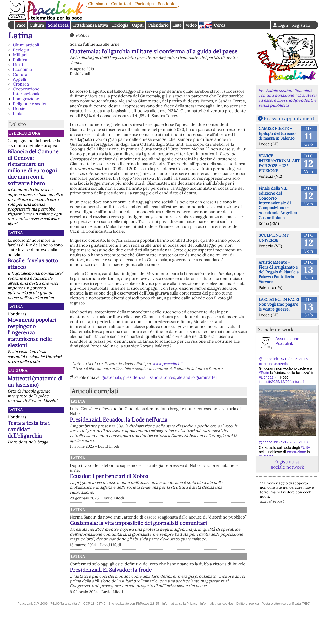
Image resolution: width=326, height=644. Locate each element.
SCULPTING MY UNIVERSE (274, 238)
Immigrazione (26, 99)
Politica (20, 60)
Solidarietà (58, 25)
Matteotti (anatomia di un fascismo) (35, 382)
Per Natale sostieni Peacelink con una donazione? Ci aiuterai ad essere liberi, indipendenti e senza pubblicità (287, 98)
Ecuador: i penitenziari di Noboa (162, 488)
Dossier (20, 108)
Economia (22, 69)
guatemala (111, 377)
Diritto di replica (248, 641)
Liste (177, 25)
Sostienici (167, 4)
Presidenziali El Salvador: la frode (164, 603)
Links (18, 113)
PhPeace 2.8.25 (148, 641)
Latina (20, 36)
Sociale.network (276, 329)
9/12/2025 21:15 (294, 359)
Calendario (158, 25)
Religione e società (31, 104)
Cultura (37, 25)
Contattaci (121, 4)
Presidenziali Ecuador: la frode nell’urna (172, 420)
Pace (21, 25)
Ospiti (138, 25)
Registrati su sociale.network (287, 464)
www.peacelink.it (167, 364)
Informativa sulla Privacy (180, 641)
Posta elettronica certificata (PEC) (286, 641)
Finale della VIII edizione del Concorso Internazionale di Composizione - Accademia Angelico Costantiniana (278, 203)
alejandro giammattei (197, 377)
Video (191, 25)
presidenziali (135, 377)
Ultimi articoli (26, 45)
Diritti (19, 64)
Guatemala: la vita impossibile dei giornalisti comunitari (177, 548)
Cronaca (21, 84)
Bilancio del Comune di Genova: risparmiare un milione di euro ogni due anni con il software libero (33, 167)
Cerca (220, 25)
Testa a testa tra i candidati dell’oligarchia (29, 429)
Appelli (20, 79)
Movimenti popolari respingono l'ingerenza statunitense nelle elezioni (32, 333)
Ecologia (120, 25)
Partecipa (144, 4)
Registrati (301, 25)
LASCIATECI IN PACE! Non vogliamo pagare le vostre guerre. (279, 304)
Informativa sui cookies (217, 641)
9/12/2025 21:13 (294, 442)
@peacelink (268, 359)
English (205, 25)
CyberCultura (24, 133)
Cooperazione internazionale (27, 91)
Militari (20, 55)
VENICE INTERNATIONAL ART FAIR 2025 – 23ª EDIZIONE (279, 163)
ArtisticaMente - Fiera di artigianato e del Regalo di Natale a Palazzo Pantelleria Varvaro (279, 272)
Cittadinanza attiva (90, 25)
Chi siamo (97, 4)
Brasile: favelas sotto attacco (33, 264)
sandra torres (162, 377)
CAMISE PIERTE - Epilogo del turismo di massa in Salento (277, 133)
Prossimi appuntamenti (290, 118)
